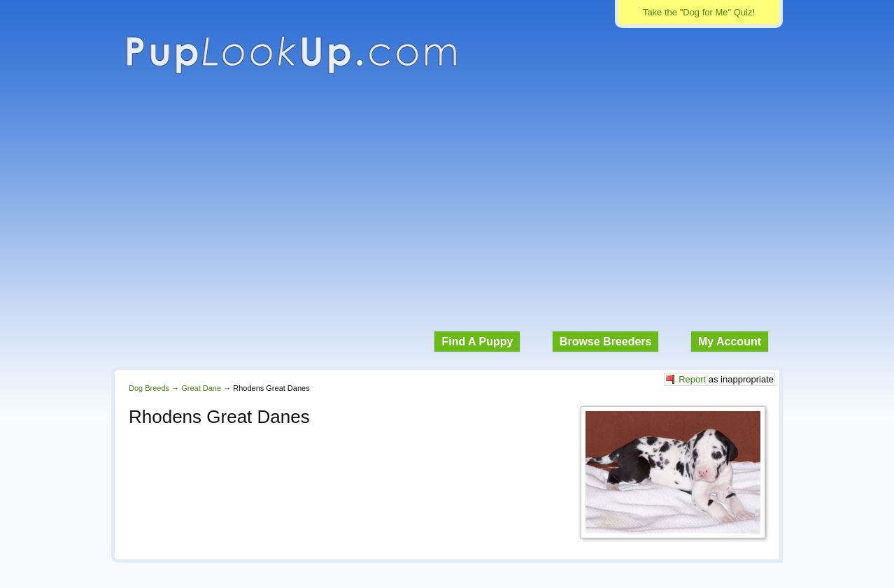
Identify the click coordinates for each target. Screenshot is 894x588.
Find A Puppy (477, 342)
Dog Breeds (149, 388)
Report (692, 379)
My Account (730, 342)
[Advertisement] (447, 210)
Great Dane (201, 388)
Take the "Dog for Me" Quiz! (699, 12)
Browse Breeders (606, 342)
